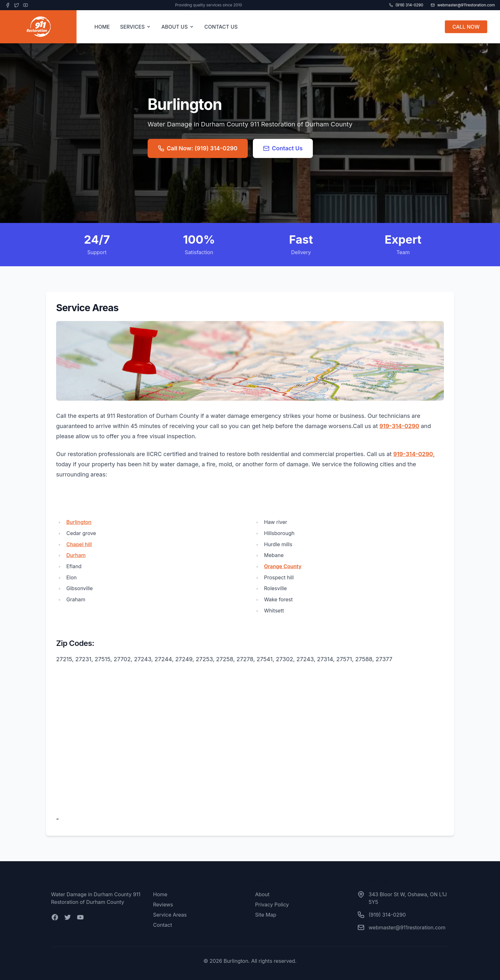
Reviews (163, 905)
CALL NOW (466, 27)
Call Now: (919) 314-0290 (198, 148)
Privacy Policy (272, 905)
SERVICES (136, 27)
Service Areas (170, 915)
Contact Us (283, 148)
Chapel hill (79, 544)
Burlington (79, 522)
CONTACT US (221, 27)
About (262, 894)
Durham (76, 555)
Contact (162, 925)
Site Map (266, 915)
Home (160, 894)
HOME (102, 27)
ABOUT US (178, 27)
